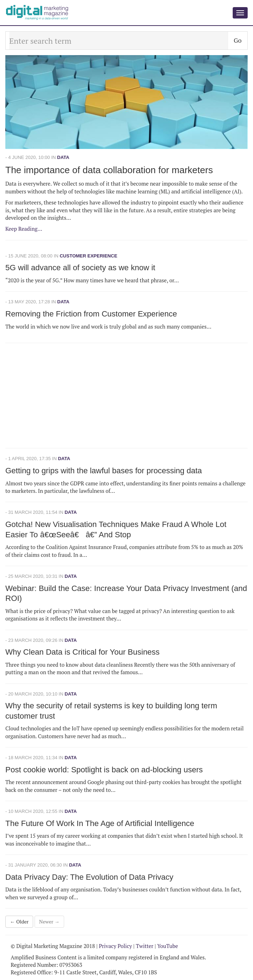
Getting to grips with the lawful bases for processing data (104, 471)
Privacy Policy (115, 946)
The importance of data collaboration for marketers (109, 170)
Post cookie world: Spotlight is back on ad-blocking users (104, 770)
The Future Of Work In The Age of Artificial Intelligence (100, 823)
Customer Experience (88, 256)
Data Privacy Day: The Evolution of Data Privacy (89, 877)
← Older (19, 922)
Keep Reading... (24, 229)
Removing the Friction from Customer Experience (91, 314)
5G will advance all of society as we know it (80, 268)
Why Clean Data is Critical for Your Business (82, 652)
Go (238, 40)
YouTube (167, 946)
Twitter (144, 946)
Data (63, 157)
